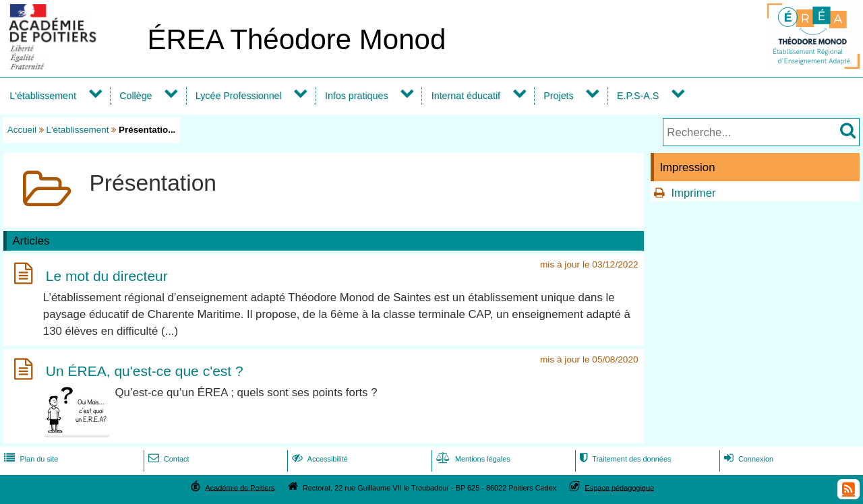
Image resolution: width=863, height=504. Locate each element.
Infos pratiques (357, 96)
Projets (558, 96)
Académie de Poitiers (240, 487)
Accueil (22, 130)
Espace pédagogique (620, 487)
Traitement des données (624, 459)
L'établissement (43, 96)
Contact (168, 459)
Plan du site (30, 459)
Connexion (747, 459)
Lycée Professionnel (239, 96)
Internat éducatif (466, 96)
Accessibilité (319, 459)
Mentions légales (472, 459)
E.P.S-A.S (638, 96)
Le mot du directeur (107, 276)
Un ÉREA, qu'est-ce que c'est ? (145, 372)
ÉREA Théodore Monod (296, 39)
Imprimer (693, 193)
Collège (136, 96)
